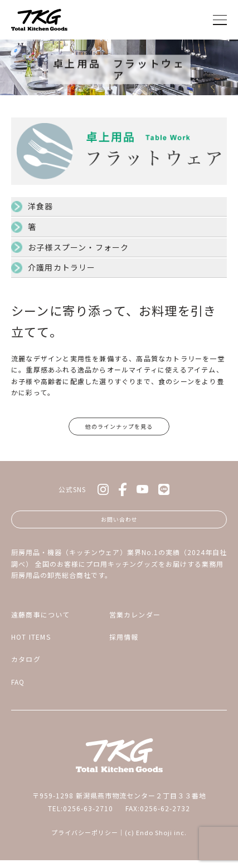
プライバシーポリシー (85, 840)
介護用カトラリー (62, 267)
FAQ (18, 689)
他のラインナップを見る (119, 428)
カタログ (26, 667)
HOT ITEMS (31, 644)
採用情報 (124, 644)
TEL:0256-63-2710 (81, 815)
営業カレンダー (135, 622)
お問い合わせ (119, 525)
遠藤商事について (41, 622)
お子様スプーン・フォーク (78, 247)
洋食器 (41, 206)
